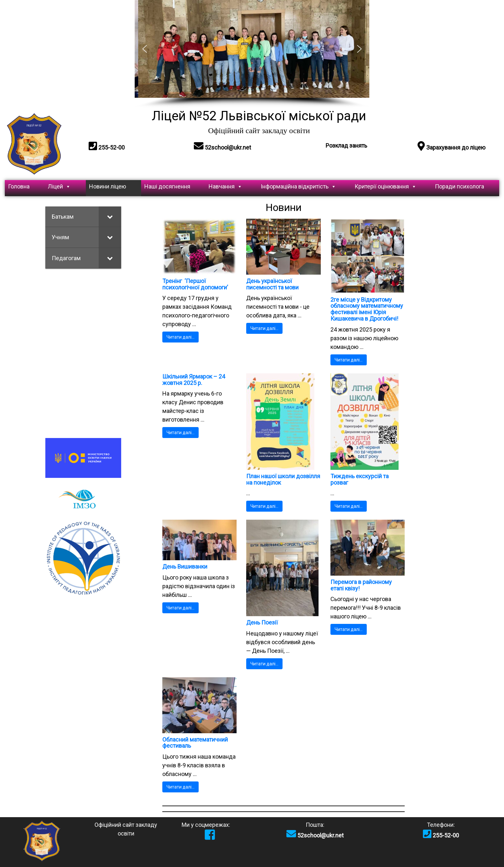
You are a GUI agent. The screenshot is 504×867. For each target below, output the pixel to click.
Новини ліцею (108, 186)
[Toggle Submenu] (110, 217)
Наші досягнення (167, 186)
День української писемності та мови (272, 284)
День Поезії (262, 622)
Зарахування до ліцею (451, 147)
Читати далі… (180, 337)
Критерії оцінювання (386, 186)
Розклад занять (346, 146)
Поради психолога (459, 186)
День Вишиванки (185, 566)
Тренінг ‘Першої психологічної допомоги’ (195, 284)
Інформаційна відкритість (298, 186)
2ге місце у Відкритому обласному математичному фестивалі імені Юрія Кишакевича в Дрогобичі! (367, 309)
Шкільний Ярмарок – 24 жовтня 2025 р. (194, 380)
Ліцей (59, 186)
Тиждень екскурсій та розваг (360, 479)
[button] (145, 49)
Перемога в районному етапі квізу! (361, 585)
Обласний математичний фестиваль (195, 743)
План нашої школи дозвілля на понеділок (283, 479)
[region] (252, 54)
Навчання (225, 186)
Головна (19, 186)
